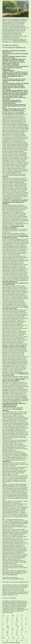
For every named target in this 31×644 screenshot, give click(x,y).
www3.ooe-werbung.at (9, 598)
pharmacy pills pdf (16, 6)
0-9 (20, 640)
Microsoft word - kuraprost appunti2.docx (15, 582)
